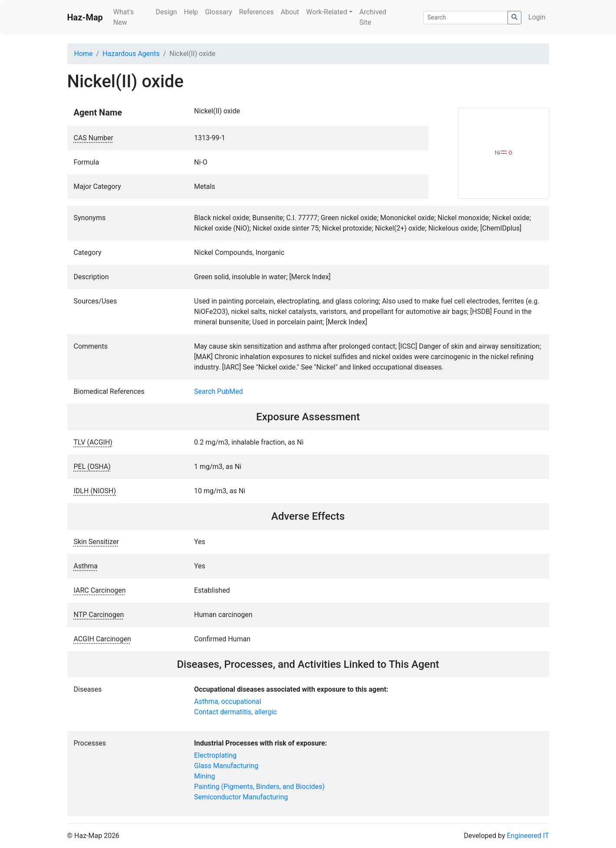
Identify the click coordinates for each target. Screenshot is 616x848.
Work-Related (327, 12)
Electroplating (215, 755)
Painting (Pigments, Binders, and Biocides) (259, 787)
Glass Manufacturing (226, 766)
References (257, 12)
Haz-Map (85, 17)
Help (191, 12)
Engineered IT (528, 836)
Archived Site (373, 17)
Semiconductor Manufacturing (241, 797)
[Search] (466, 18)
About (290, 12)
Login (537, 17)
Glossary (218, 12)
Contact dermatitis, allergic (236, 712)
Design (166, 12)
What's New (124, 17)
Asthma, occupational (228, 701)
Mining (204, 776)
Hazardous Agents (131, 54)
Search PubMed (219, 391)
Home (84, 54)
